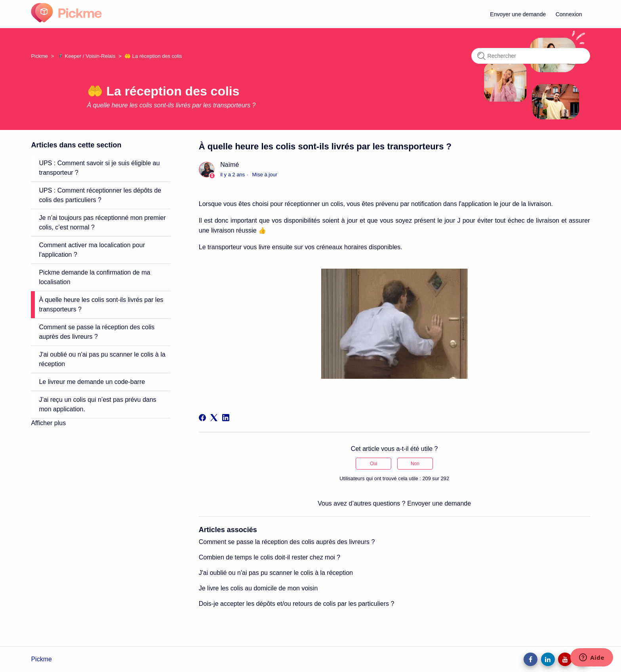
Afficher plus (48, 423)
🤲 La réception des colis (153, 56)
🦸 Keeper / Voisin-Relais (86, 56)
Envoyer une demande (518, 14)
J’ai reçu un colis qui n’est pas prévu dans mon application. (97, 404)
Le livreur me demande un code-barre (92, 382)
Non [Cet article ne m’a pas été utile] (415, 464)
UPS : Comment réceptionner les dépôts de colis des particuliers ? (100, 195)
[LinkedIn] (226, 418)
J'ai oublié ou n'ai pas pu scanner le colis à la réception (102, 359)
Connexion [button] (569, 14)
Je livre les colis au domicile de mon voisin (258, 588)
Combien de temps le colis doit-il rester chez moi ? (270, 557)
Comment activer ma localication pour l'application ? (92, 250)
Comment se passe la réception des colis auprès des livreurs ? (97, 332)
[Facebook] (202, 418)
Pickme (39, 56)
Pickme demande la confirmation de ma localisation (94, 277)
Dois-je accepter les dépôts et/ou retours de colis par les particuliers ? (297, 604)
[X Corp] (214, 418)
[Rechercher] (531, 56)
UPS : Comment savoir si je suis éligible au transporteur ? (99, 168)
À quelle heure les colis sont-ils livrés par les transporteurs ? (101, 304)
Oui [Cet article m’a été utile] (374, 464)
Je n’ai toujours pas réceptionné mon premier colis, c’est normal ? (102, 222)
